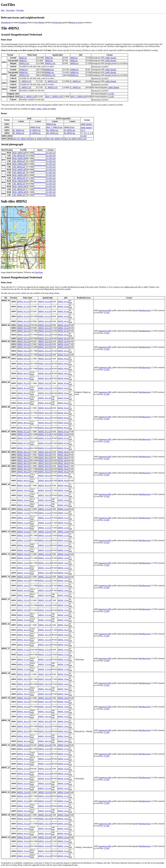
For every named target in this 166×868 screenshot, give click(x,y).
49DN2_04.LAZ (24, 359)
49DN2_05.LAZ (24, 383)
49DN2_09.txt (63, 466)
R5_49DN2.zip (18, 130)
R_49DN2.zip (35, 130)
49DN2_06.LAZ (24, 408)
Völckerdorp (57, 22)
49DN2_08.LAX (45, 452)
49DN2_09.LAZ (24, 466)
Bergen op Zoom (76, 22)
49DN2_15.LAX (45, 600)
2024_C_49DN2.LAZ (28, 96)
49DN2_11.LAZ (24, 509)
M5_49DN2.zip (52, 130)
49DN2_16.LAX (45, 625)
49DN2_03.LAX (45, 341)
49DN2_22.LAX (45, 769)
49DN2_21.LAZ (24, 745)
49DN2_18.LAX (45, 674)
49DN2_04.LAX (45, 359)
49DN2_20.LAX (45, 722)
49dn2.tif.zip (51, 124)
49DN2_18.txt (63, 674)
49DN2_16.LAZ (24, 625)
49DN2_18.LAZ (24, 674)
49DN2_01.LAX (45, 302)
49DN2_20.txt (63, 722)
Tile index (20, 10)
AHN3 (45, 109)
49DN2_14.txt (63, 577)
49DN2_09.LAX (45, 466)
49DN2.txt (74, 63)
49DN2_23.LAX (45, 792)
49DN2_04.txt (63, 359)
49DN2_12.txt (63, 532)
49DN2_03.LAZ (24, 341)
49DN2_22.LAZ (24, 769)
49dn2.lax (49, 58)
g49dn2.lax (50, 70)
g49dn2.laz (24, 70)
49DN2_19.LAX (45, 698)
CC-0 (83, 130)
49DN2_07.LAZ (24, 432)
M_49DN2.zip (70, 130)
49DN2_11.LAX (45, 509)
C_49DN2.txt (76, 81)
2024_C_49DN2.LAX (54, 96)
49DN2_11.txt (63, 509)
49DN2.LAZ (24, 63)
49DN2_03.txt (63, 341)
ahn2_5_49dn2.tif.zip (54, 127)
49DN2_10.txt (63, 485)
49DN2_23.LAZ (24, 792)
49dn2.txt (74, 58)
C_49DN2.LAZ (25, 81)
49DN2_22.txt (63, 769)
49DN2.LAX (50, 63)
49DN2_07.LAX (45, 432)
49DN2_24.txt (63, 815)
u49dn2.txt (74, 72)
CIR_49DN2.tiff (19, 156)
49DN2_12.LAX (45, 532)
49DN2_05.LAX (45, 383)
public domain (111, 58)
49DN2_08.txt (63, 452)
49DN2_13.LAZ (24, 554)
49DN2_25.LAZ (24, 837)
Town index (10, 10)
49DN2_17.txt (63, 650)
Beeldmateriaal (40, 154)
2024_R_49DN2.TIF (38, 139)
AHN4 (53, 109)
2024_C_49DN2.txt (78, 96)
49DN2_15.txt (63, 600)
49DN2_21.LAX (45, 745)
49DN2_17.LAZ (24, 650)
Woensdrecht (6, 22)
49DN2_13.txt (63, 554)
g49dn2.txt (74, 70)
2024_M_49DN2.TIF (72, 139)
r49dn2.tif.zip (35, 127)
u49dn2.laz (24, 72)
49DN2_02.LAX (45, 325)
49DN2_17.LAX (45, 650)
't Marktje (41, 22)
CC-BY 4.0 (51, 153)
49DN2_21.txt (63, 745)
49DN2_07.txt (63, 432)
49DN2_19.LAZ (24, 698)
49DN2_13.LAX (45, 554)
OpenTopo (39, 272)
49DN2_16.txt (63, 625)
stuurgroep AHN (105, 310)
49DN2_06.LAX (45, 408)
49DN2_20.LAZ (24, 722)
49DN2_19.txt (63, 698)
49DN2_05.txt (63, 383)
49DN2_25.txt (63, 837)
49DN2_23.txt (63, 792)
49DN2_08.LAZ (24, 452)
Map (3, 10)
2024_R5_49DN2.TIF (21, 139)
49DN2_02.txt (63, 325)
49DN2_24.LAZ (24, 815)
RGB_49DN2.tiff (19, 153)
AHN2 (39, 109)
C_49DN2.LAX (52, 81)
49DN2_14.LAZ (24, 577)
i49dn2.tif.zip (69, 127)
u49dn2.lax (50, 72)
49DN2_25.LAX (45, 837)
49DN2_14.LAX (45, 577)
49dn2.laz (23, 58)
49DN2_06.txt (63, 408)
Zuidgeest (24, 22)
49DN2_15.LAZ (24, 600)
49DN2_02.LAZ (24, 325)
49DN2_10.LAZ (24, 485)
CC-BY (111, 94)
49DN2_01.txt (63, 302)
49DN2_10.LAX (45, 485)
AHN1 (33, 109)
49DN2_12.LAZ (24, 532)
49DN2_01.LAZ (24, 302)
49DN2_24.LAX (45, 815)
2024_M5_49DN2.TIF (55, 139)
